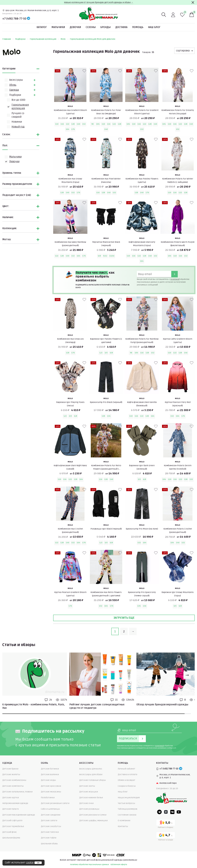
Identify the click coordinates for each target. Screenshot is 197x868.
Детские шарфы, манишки (93, 820)
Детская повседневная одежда (19, 815)
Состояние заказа (127, 815)
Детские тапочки (50, 832)
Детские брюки (10, 769)
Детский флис (10, 832)
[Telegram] (29, 19)
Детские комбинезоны (14, 780)
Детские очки (86, 803)
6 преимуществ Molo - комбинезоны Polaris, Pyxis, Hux (34, 706)
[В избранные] (84, 71)
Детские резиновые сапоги (55, 803)
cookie (30, 863)
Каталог (42, 27)
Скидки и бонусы (127, 786)
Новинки (17, 122)
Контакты (123, 826)
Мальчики (58, 27)
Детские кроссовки (51, 786)
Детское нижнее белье (91, 798)
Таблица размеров (128, 809)
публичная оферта (119, 865)
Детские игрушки (89, 792)
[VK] (172, 812)
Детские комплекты (13, 786)
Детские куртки (11, 798)
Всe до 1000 (18, 100)
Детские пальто (11, 809)
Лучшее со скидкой (18, 115)
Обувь (13, 85)
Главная (8, 39)
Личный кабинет (126, 769)
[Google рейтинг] (166, 837)
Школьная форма (11, 838)
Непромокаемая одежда (15, 803)
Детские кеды (48, 780)
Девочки (75, 27)
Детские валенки (50, 774)
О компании (124, 820)
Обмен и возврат (126, 780)
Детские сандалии (51, 815)
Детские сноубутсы (51, 826)
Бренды (106, 27)
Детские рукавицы (89, 809)
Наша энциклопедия (129, 798)
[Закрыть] (193, 2)
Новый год (18, 127)
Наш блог (154, 27)
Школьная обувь (49, 844)
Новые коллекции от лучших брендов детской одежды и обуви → (99, 2)
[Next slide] (187, 675)
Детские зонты (87, 786)
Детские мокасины (51, 792)
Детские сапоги (49, 820)
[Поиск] (164, 15)
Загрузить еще (124, 618)
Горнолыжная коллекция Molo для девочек (93, 39)
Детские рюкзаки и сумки (93, 815)
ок (38, 863)
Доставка (121, 27)
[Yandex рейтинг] (166, 824)
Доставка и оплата (127, 774)
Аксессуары (16, 80)
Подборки (22, 39)
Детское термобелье (13, 826)
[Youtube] (179, 812)
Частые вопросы (126, 803)
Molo (65, 39)
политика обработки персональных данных (90, 865)
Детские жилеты (11, 774)
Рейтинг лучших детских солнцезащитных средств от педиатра (97, 706)
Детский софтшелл (12, 820)
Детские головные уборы (92, 780)
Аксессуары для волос (91, 769)
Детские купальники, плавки (17, 792)
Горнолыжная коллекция (45, 39)
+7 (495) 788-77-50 (14, 19)
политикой (175, 279)
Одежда (14, 90)
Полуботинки (48, 798)
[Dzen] (166, 812)
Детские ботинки (50, 769)
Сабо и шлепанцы (50, 809)
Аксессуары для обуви (91, 774)
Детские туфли (49, 838)
